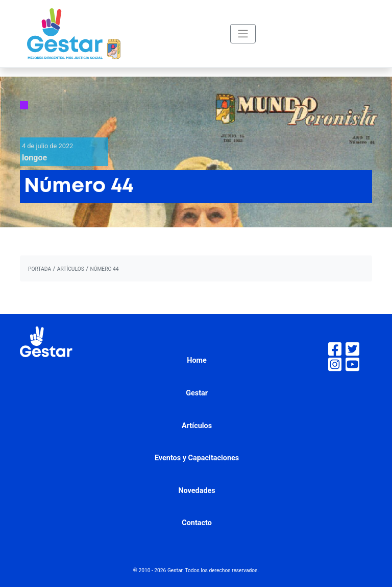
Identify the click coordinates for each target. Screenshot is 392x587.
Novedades (197, 491)
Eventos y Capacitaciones (197, 458)
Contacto (197, 523)
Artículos (197, 426)
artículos (71, 269)
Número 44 (104, 269)
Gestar (197, 393)
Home (197, 360)
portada (40, 269)
